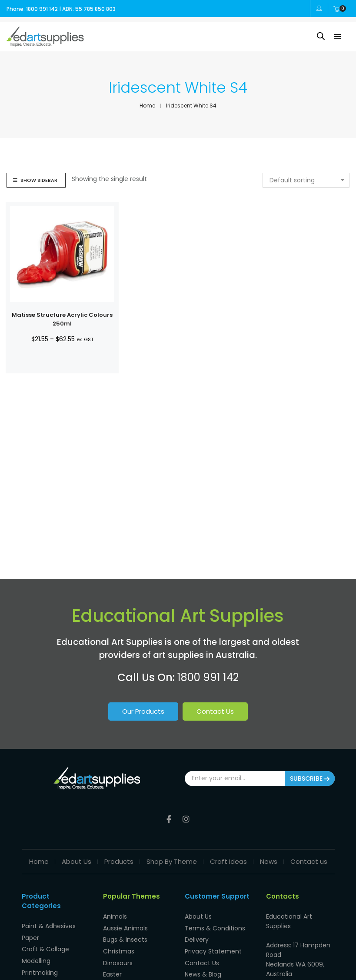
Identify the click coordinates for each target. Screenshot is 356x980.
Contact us (309, 859)
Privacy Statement (213, 946)
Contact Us (215, 711)
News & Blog (203, 968)
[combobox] (306, 180)
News (269, 859)
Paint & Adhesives (49, 923)
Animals (115, 913)
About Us (77, 859)
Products (119, 859)
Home (39, 859)
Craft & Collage (45, 945)
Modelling (36, 956)
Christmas (119, 946)
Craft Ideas (228, 859)
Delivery (197, 935)
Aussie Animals (125, 924)
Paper (30, 934)
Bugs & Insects (125, 935)
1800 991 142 (208, 677)
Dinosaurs (118, 957)
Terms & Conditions (215, 924)
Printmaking (40, 967)
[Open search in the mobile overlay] (321, 36)
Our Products (143, 711)
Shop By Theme (172, 859)
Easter (112, 968)
